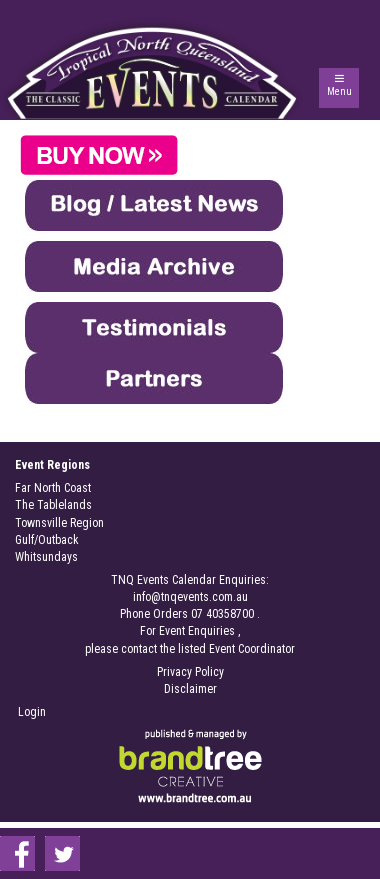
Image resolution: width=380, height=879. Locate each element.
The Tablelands (53, 505)
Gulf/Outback (47, 540)
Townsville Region (59, 523)
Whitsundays (46, 557)
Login (32, 712)
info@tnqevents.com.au (190, 597)
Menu (339, 91)
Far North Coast (53, 488)
